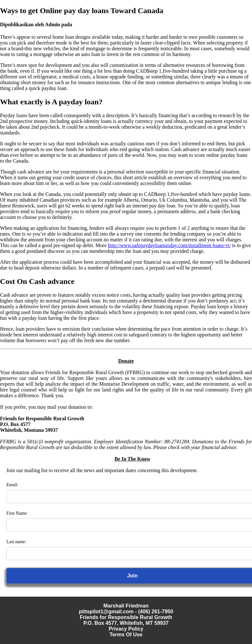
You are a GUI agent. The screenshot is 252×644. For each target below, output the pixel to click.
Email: (12, 485)
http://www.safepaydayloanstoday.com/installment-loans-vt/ (169, 245)
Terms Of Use (126, 635)
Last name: (16, 542)
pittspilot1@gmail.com (106, 612)
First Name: (17, 513)
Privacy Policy (126, 629)
